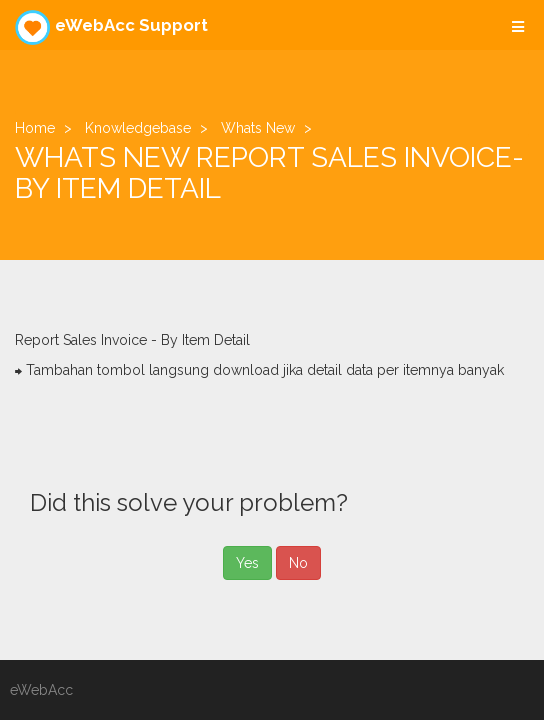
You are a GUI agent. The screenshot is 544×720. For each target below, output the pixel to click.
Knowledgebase (138, 128)
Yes (247, 563)
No (298, 563)
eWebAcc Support (111, 27)
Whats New (258, 128)
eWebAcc (41, 690)
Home (35, 128)
